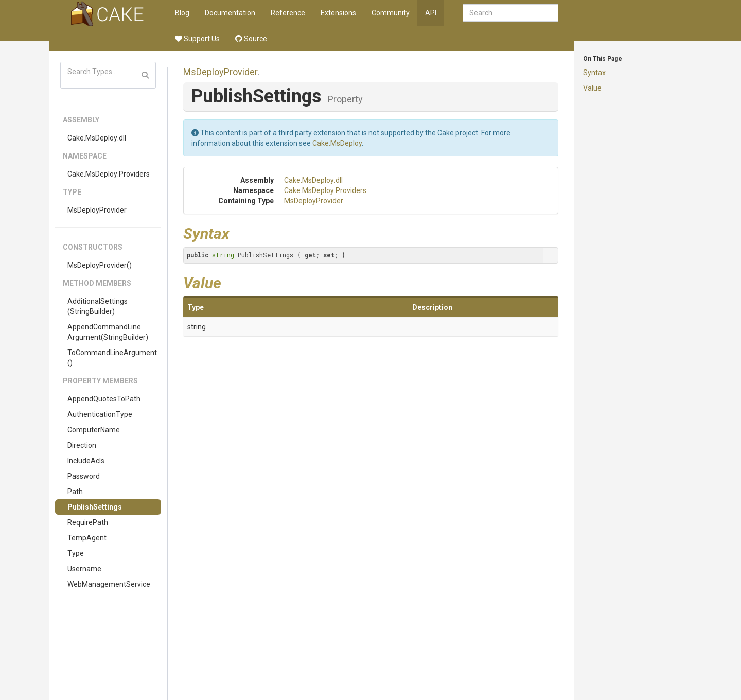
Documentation (230, 13)
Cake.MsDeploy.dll (97, 138)
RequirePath (88, 522)
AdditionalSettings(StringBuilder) (98, 306)
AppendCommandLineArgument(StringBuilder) (108, 332)
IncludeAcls (86, 461)
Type (76, 553)
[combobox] (510, 13)
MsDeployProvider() (100, 265)
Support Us (197, 39)
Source (251, 39)
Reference (288, 13)
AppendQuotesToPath (104, 399)
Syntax (594, 73)
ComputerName (94, 430)
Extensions (338, 13)
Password (84, 476)
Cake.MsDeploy (337, 143)
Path (75, 492)
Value (592, 88)
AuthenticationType (100, 414)
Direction (82, 445)
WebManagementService (109, 584)
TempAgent (87, 538)
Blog (182, 13)
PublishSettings (95, 507)
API (431, 13)
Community (391, 13)
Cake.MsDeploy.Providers (109, 174)
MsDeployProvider (97, 210)
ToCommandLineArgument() (112, 358)
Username (84, 569)
